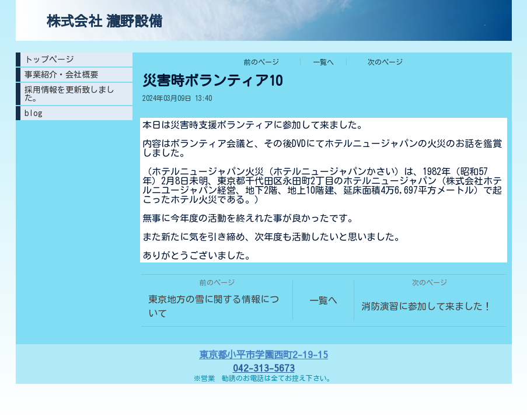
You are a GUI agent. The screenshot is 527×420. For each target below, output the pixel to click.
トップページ (49, 60)
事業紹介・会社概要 (61, 75)
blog (34, 113)
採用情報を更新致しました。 (69, 94)
